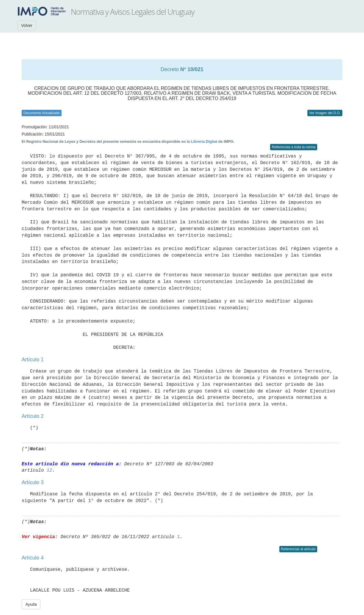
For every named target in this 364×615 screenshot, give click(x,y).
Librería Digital (204, 141)
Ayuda (31, 604)
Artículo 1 (33, 360)
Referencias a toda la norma (294, 147)
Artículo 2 (33, 416)
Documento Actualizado (42, 113)
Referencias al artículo (298, 549)
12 (49, 470)
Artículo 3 (33, 482)
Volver (27, 25)
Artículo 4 (33, 558)
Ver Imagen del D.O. (325, 113)
